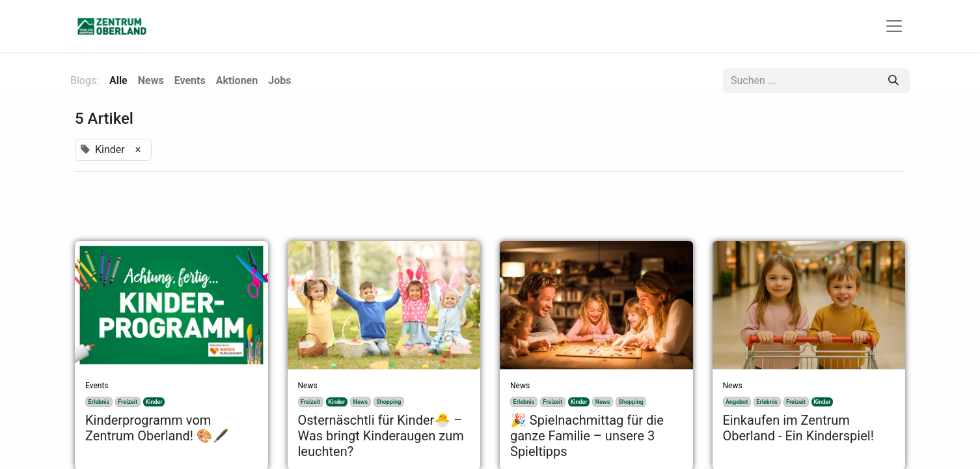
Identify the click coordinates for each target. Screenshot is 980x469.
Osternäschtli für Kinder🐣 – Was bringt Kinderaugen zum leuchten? (381, 436)
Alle (118, 80)
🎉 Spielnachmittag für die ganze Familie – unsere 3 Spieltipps (587, 436)
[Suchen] (893, 81)
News (308, 386)
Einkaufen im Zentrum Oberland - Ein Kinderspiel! (798, 428)
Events (97, 386)
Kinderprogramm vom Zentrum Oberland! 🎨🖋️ (157, 428)
